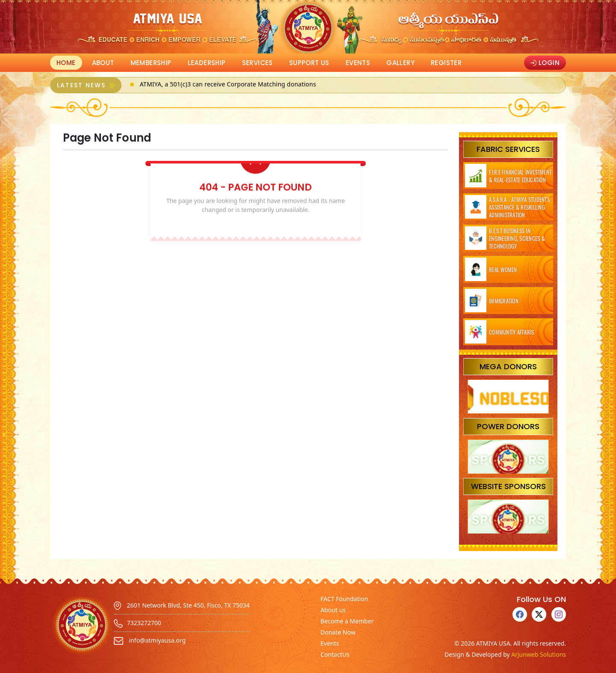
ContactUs (335, 654)
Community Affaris (511, 332)
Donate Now (338, 632)
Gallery (400, 63)
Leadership (207, 63)
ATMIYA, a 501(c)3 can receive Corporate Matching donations (228, 84)
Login (545, 63)
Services (258, 63)
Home (66, 63)
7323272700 (138, 623)
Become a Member (347, 621)
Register (446, 63)
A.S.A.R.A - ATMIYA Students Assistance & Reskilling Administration (519, 207)
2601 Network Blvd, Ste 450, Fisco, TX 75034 (182, 605)
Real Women (503, 270)
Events (358, 63)
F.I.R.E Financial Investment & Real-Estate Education (520, 176)
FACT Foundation (344, 599)
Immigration (504, 301)
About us (333, 610)
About (103, 63)
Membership (151, 63)
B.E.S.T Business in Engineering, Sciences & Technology (517, 238)
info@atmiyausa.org (150, 640)
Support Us (309, 63)
